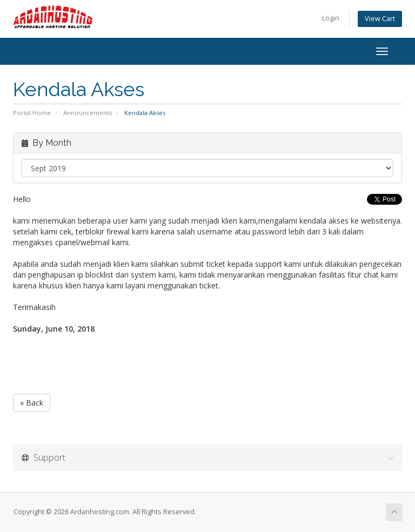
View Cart (380, 19)
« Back (32, 403)
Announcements (88, 113)
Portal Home (32, 113)
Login (331, 18)
